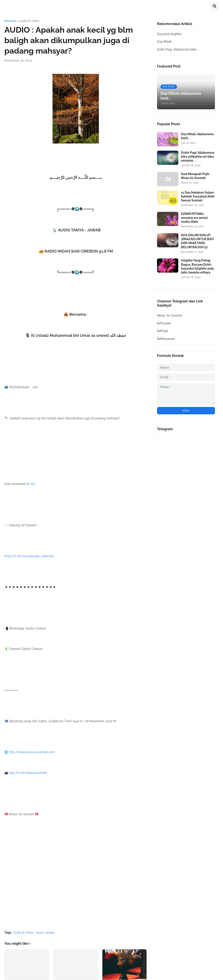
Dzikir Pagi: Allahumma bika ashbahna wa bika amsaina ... (198, 157)
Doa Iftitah (164, 42)
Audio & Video (29, 21)
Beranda (10, 21)
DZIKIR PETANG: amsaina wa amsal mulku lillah (194, 218)
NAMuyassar (166, 339)
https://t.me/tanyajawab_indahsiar (29, 556)
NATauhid (164, 323)
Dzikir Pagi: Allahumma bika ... (178, 49)
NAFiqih (163, 331)
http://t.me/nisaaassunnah (28, 773)
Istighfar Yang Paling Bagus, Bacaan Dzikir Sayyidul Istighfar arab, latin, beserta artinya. (198, 266)
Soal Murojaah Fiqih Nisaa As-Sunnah (195, 176)
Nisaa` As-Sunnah (170, 315)
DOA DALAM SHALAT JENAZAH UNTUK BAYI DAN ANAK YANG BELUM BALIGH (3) (197, 241)
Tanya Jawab (45, 933)
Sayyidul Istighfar (169, 34)
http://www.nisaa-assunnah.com (32, 752)
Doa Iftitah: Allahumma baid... (197, 136)
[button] (215, 6)
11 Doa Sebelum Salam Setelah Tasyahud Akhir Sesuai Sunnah (198, 196)
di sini (31, 484)
